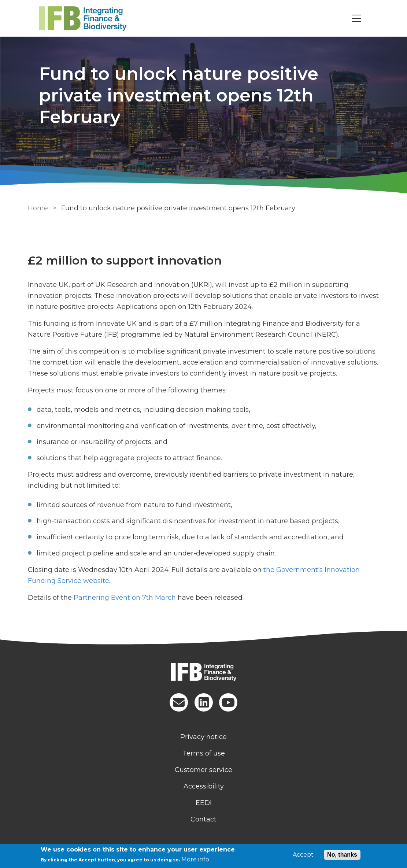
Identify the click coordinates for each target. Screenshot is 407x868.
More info (195, 859)
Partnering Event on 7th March (125, 598)
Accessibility (204, 786)
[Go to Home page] (95, 19)
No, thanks (342, 855)
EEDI (204, 803)
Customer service (203, 770)
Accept (303, 855)
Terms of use (204, 753)
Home (38, 208)
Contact (203, 819)
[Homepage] (204, 673)
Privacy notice (203, 737)
